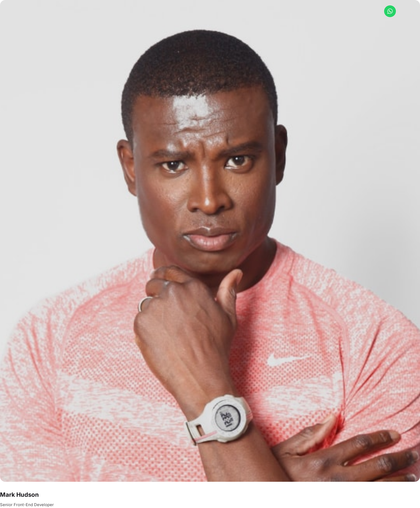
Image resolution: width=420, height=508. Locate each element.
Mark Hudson (19, 495)
